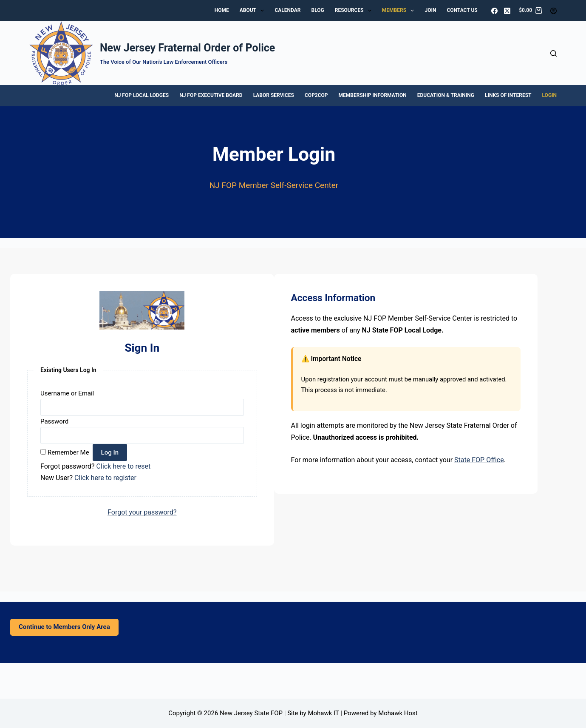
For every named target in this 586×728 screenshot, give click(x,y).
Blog (318, 10)
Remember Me (68, 452)
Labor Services (274, 95)
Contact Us (462, 10)
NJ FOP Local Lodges (142, 95)
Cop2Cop (316, 95)
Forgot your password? (142, 512)
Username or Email (67, 393)
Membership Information (373, 95)
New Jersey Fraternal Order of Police (187, 48)
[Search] (553, 53)
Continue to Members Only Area (64, 627)
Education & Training (446, 95)
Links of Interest (508, 95)
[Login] (553, 11)
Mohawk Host (398, 713)
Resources (355, 11)
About (254, 11)
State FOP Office (479, 460)
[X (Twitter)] (507, 11)
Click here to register (105, 478)
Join (430, 10)
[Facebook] (494, 11)
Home (222, 10)
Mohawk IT (323, 713)
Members (400, 11)
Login (550, 95)
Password (54, 421)
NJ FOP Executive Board (211, 95)
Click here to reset (124, 466)
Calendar (287, 10)
